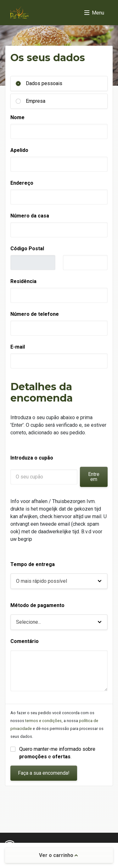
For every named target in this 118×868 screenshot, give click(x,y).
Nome (17, 117)
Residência (23, 281)
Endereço (22, 183)
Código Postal (27, 249)
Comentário (25, 641)
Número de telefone (35, 314)
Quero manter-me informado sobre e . (58, 753)
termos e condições (43, 721)
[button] (59, 581)
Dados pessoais (44, 83)
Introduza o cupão (32, 458)
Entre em (94, 477)
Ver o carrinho (58, 855)
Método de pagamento (37, 605)
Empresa (36, 101)
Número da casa (30, 216)
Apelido (19, 150)
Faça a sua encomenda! (44, 773)
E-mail (18, 347)
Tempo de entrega (33, 564)
